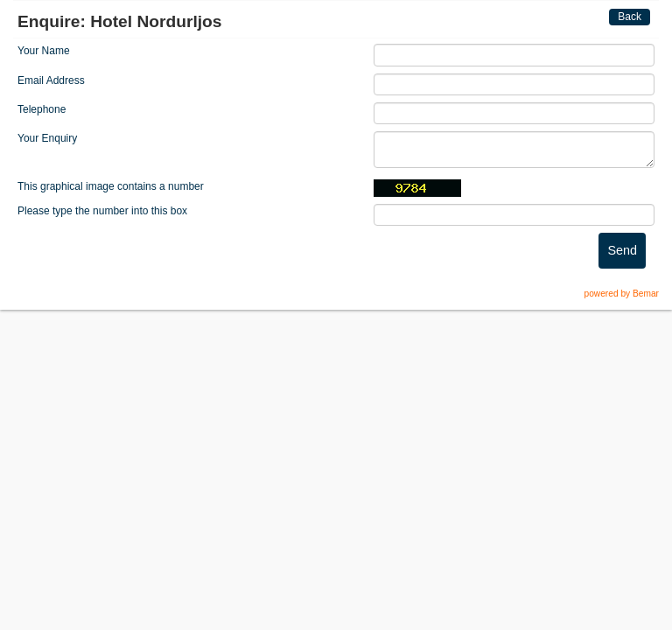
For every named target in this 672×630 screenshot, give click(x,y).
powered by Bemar (621, 294)
